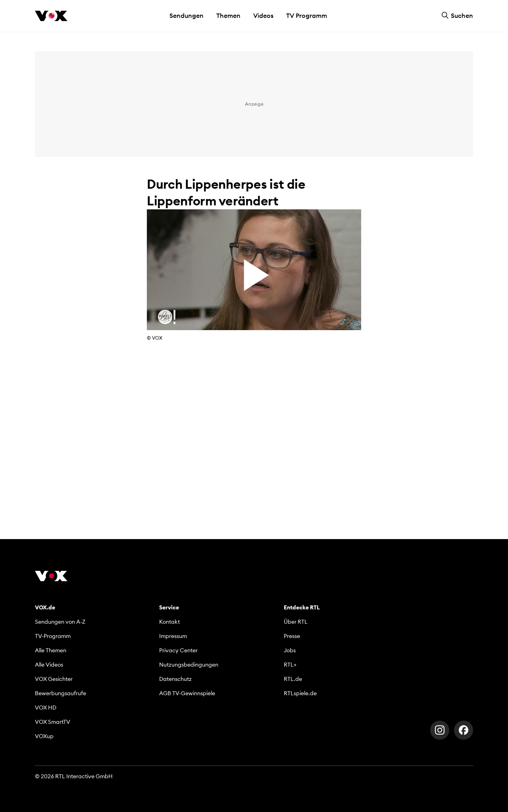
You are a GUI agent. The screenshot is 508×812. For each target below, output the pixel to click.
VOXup (44, 736)
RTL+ (290, 665)
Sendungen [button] (187, 15)
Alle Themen (51, 650)
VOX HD (46, 708)
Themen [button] (228, 15)
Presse (292, 636)
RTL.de (293, 679)
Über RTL (296, 622)
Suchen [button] (457, 15)
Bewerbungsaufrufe (61, 693)
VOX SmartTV (53, 722)
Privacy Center (178, 650)
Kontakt (169, 622)
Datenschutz (175, 679)
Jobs (290, 650)
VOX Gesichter (54, 679)
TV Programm (307, 15)
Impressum (173, 636)
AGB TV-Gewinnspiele (187, 693)
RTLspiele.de (300, 693)
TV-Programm (53, 636)
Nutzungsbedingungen (189, 665)
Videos (263, 15)
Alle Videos (49, 665)
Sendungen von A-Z (60, 622)
